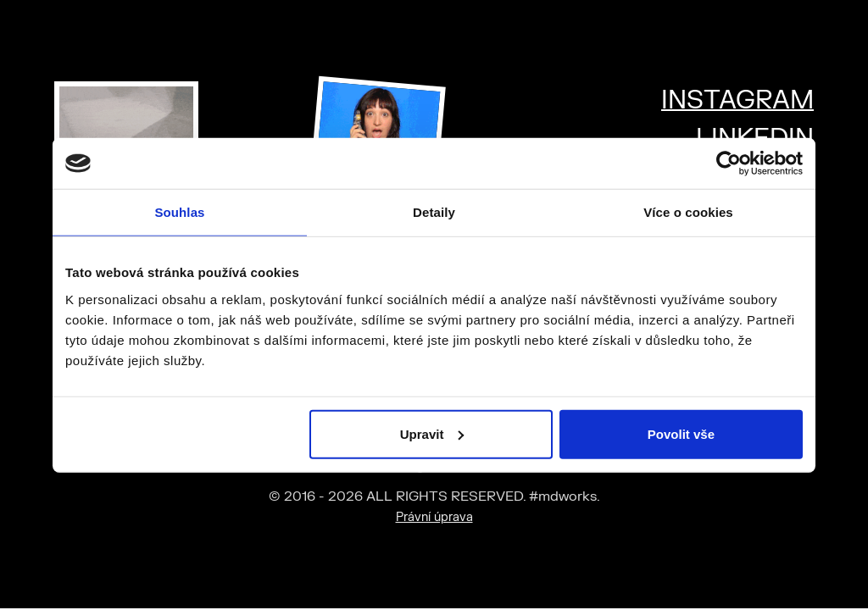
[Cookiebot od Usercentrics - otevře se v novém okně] (729, 164)
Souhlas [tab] (179, 212)
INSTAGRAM (737, 100)
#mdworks (101, 42)
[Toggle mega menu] (834, 28)
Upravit (432, 433)
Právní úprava (434, 517)
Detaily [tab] (434, 212)
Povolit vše (681, 433)
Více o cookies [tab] (688, 212)
